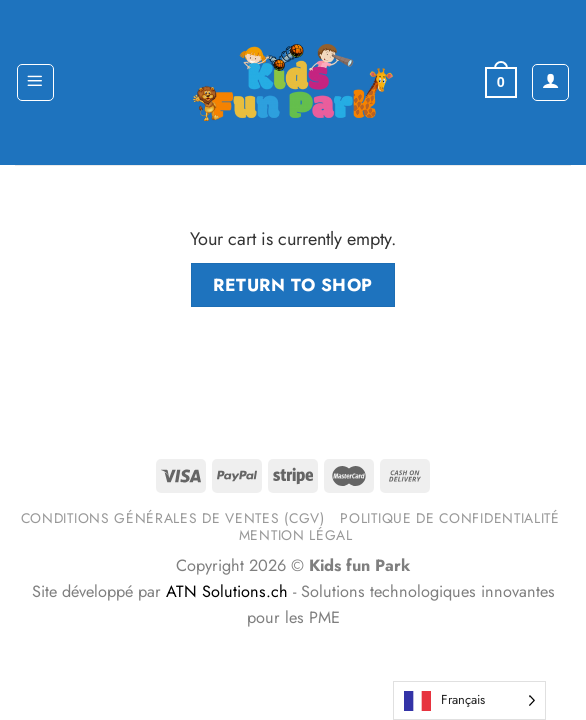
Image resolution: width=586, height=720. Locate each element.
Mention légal (296, 535)
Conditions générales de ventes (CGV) (173, 518)
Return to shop (292, 285)
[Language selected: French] (469, 700)
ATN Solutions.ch (227, 591)
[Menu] (35, 82)
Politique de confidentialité (449, 518)
